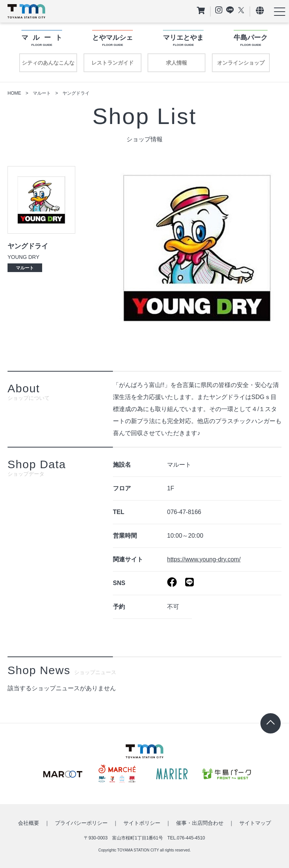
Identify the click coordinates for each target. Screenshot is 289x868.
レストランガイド (113, 63)
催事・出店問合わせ (200, 823)
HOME (14, 93)
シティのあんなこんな (48, 63)
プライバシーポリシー (81, 823)
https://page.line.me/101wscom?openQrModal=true (189, 582)
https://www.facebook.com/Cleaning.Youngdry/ (172, 582)
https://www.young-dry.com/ (204, 559)
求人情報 (176, 63)
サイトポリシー (142, 823)
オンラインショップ (241, 63)
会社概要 (29, 823)
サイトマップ (255, 823)
